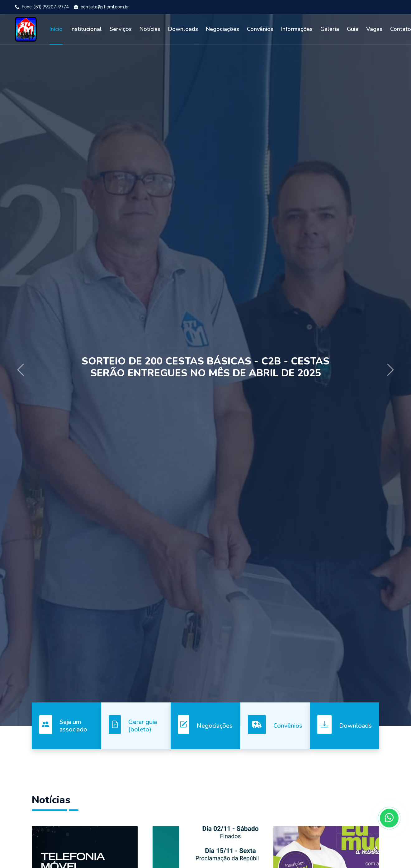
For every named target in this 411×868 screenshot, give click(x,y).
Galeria (330, 29)
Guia (353, 29)
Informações (297, 29)
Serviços (121, 29)
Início (56, 29)
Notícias (150, 29)
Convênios (260, 29)
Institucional (86, 29)
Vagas (374, 29)
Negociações (222, 29)
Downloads (183, 29)
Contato (401, 29)
